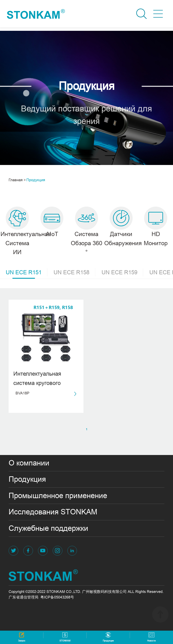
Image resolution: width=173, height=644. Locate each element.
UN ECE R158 (74, 272)
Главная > (17, 180)
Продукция (36, 180)
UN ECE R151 (27, 274)
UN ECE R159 (122, 272)
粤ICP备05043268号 (57, 597)
